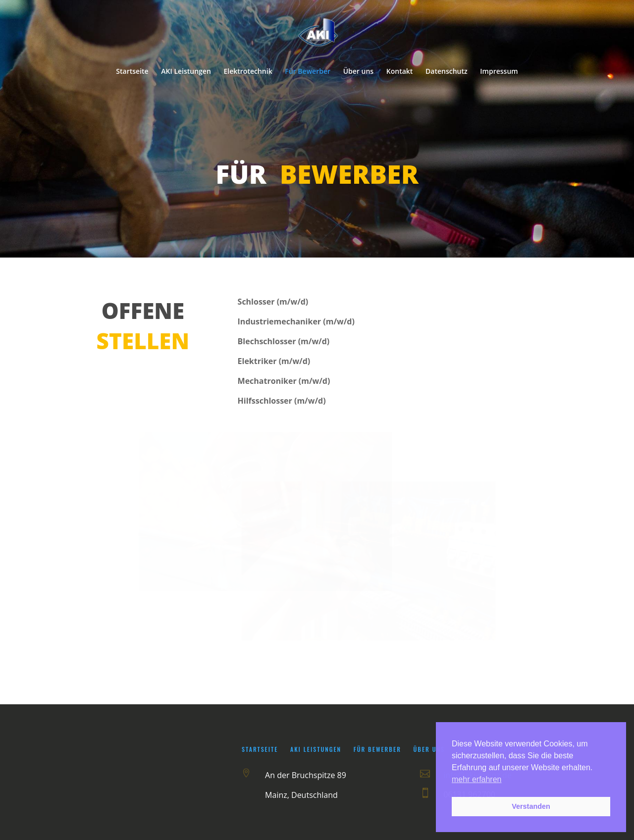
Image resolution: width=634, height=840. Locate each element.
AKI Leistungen (186, 72)
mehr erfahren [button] (477, 779)
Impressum (499, 72)
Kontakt (400, 72)
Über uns (358, 72)
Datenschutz (447, 72)
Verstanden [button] (531, 806)
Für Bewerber (308, 72)
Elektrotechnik (248, 72)
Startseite (132, 72)
